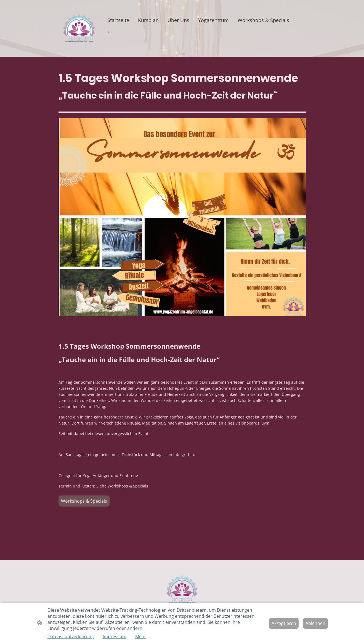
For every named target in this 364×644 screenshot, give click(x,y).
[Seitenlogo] (79, 28)
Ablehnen (315, 623)
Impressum (115, 637)
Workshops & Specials (84, 501)
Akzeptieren (284, 623)
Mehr (141, 637)
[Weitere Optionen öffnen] (110, 32)
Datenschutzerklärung (71, 637)
